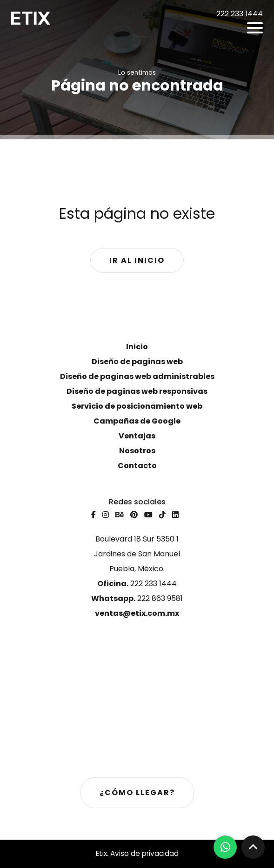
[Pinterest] (134, 515)
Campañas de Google (137, 421)
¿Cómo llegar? (137, 793)
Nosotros (137, 451)
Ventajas (137, 436)
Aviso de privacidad (144, 853)
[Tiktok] (162, 515)
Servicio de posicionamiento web (137, 406)
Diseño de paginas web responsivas (137, 391)
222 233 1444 (137, 584)
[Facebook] (94, 515)
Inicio (137, 347)
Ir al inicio (137, 260)
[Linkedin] (175, 515)
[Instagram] (106, 515)
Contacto (137, 466)
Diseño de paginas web (137, 362)
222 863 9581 (137, 598)
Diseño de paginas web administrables (137, 376)
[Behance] (120, 515)
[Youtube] (148, 515)
